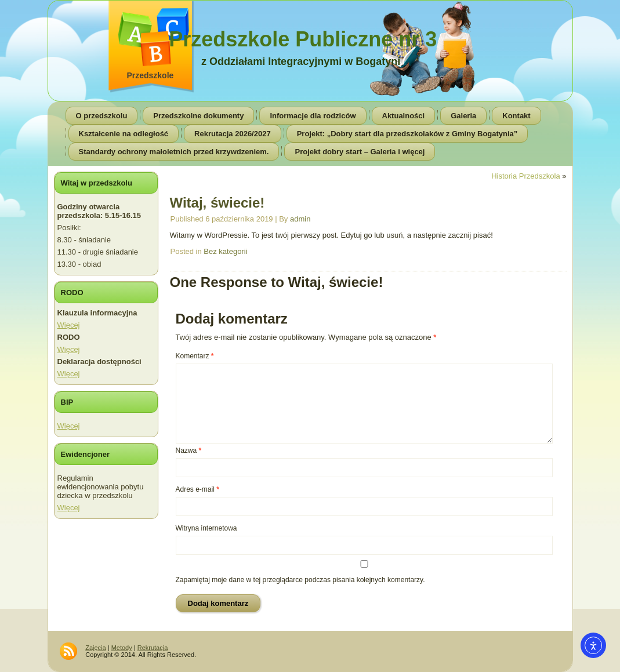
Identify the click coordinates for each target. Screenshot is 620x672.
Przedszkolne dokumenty (198, 116)
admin (300, 219)
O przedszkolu (102, 116)
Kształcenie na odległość (124, 134)
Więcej (69, 325)
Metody (122, 648)
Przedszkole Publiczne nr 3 (303, 39)
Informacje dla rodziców (313, 116)
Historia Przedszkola (526, 176)
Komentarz (195, 356)
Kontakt (516, 116)
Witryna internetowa (206, 528)
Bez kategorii (225, 251)
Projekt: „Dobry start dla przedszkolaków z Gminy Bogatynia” (407, 134)
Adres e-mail (197, 489)
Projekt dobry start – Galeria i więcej (360, 152)
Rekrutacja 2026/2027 (233, 134)
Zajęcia (95, 648)
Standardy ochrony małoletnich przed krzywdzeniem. (174, 152)
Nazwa (189, 451)
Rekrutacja (153, 648)
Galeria (463, 116)
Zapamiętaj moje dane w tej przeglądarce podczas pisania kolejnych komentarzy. (300, 580)
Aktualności (404, 116)
